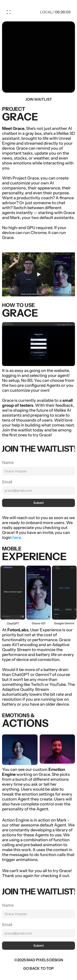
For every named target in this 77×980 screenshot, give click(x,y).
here (17, 537)
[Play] (39, 274)
